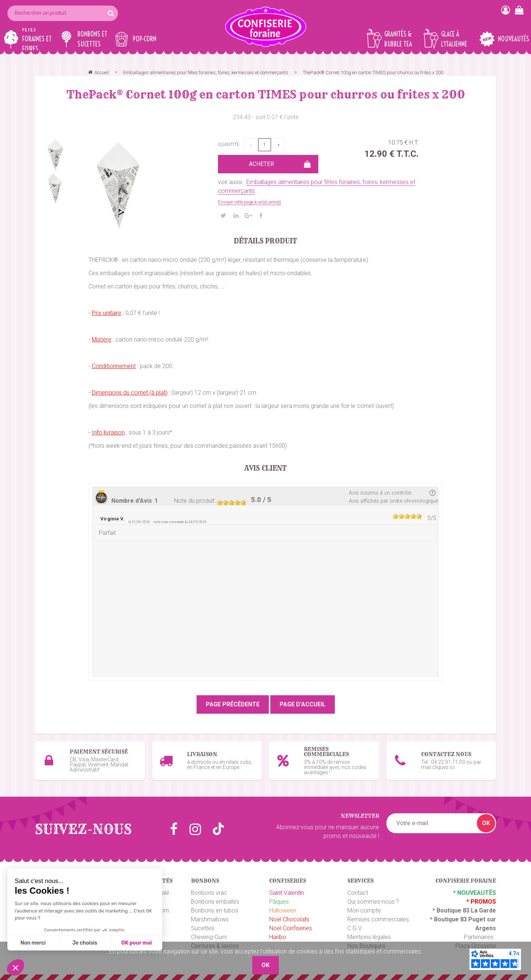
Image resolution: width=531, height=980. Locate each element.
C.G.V (355, 928)
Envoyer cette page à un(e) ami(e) (249, 202)
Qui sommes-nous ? (373, 902)
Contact (358, 893)
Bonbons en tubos (215, 910)
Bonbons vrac (209, 893)
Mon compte (364, 910)
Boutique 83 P (453, 919)
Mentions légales (369, 937)
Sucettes (203, 928)
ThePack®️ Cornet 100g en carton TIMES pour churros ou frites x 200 (266, 94)
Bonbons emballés (215, 902)
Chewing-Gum (209, 937)
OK (486, 823)
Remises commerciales (378, 919)
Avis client (266, 468)
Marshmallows (210, 919)
